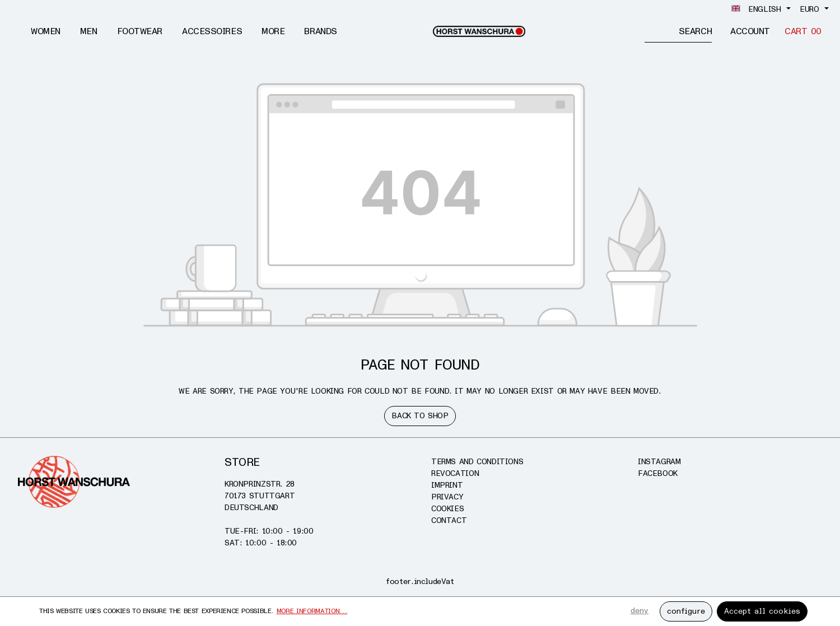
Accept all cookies (762, 611)
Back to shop (420, 416)
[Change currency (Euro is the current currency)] (814, 10)
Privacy (447, 497)
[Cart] (803, 32)
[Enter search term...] (662, 31)
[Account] (750, 32)
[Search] (695, 31)
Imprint (447, 485)
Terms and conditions (477, 462)
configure (686, 611)
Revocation (455, 473)
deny (640, 611)
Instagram (659, 462)
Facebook (658, 473)
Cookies (447, 509)
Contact (449, 520)
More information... (312, 611)
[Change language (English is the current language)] (761, 10)
